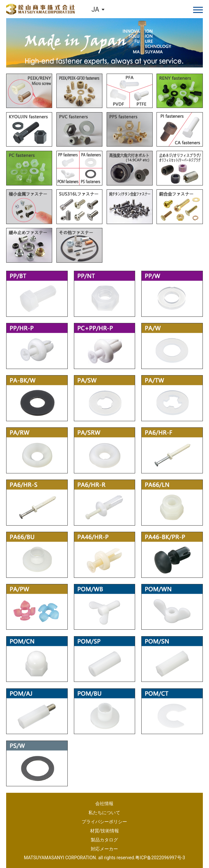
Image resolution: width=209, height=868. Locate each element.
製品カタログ (104, 840)
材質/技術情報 (105, 831)
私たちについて (104, 813)
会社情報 (104, 803)
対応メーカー (104, 849)
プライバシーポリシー (104, 822)
